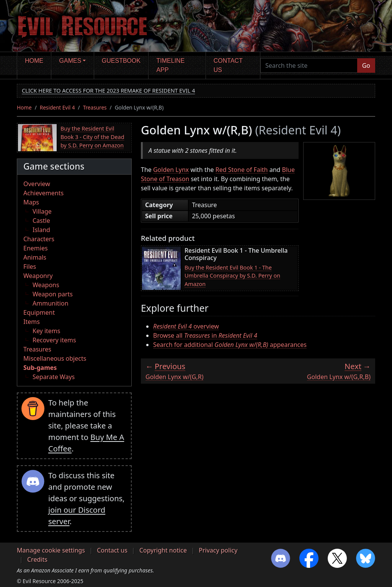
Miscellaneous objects (55, 358)
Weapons (46, 285)
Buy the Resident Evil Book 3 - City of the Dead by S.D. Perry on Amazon (92, 137)
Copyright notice (163, 550)
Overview (37, 184)
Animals (35, 257)
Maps (31, 202)
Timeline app (171, 65)
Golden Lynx (171, 170)
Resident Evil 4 (57, 107)
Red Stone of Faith (242, 170)
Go (366, 65)
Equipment (39, 312)
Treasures (95, 107)
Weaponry (38, 276)
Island (41, 230)
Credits (37, 559)
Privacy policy (218, 550)
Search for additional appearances (230, 345)
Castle (41, 221)
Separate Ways (54, 377)
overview (186, 326)
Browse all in (205, 335)
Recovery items (54, 340)
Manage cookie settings (51, 550)
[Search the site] (309, 65)
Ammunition (51, 303)
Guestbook (121, 61)
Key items (46, 331)
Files (30, 267)
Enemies (36, 248)
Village (42, 211)
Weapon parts (53, 294)
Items (32, 322)
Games (70, 61)
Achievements (43, 193)
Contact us (228, 65)
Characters (39, 239)
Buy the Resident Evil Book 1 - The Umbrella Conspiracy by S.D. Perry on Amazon (232, 276)
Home (34, 61)
